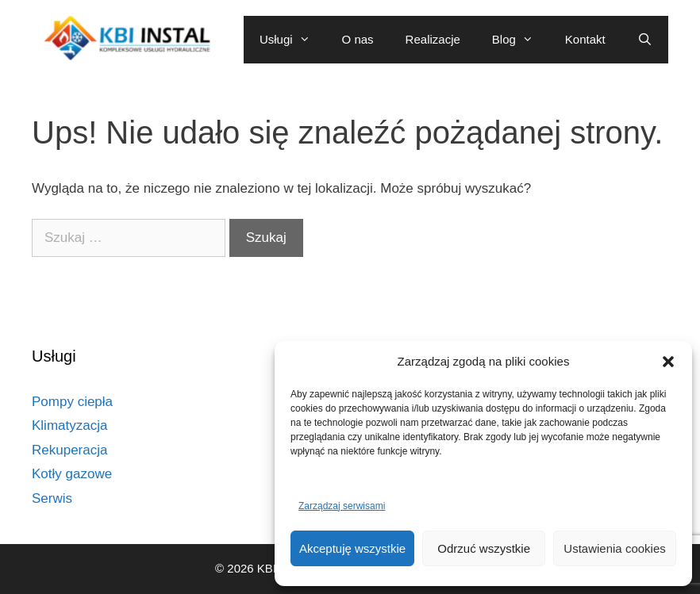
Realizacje (433, 39)
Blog (521, 40)
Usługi (293, 40)
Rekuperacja (69, 450)
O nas (358, 39)
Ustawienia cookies (614, 548)
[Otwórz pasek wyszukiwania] (645, 40)
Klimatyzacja (69, 425)
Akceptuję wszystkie (352, 548)
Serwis (52, 498)
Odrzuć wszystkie (484, 548)
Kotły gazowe (72, 474)
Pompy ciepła (72, 402)
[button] (668, 362)
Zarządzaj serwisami (342, 506)
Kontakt (585, 39)
